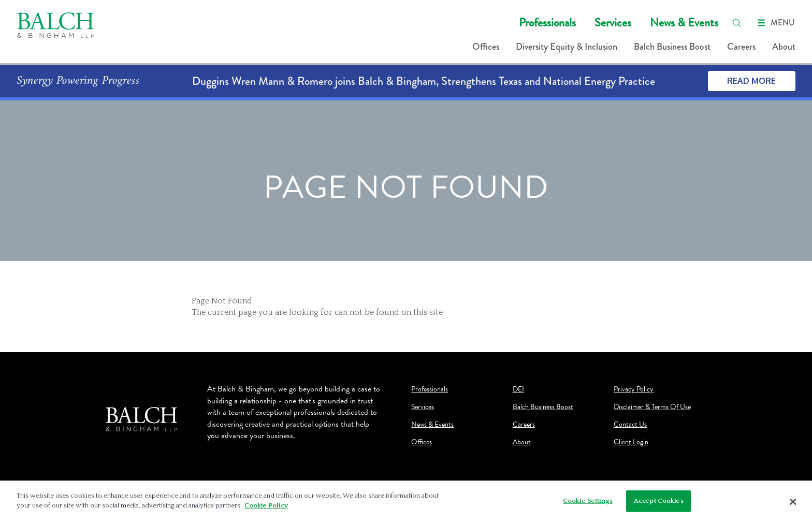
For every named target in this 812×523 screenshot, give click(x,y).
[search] (737, 23)
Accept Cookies (659, 501)
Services (613, 23)
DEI (518, 389)
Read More (751, 81)
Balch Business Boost (672, 47)
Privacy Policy (634, 389)
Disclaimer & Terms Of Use (652, 407)
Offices (486, 47)
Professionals (547, 23)
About (784, 47)
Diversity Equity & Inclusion (567, 47)
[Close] (793, 502)
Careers (741, 47)
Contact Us (630, 425)
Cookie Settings (588, 501)
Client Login (631, 442)
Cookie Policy (266, 505)
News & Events (684, 23)
